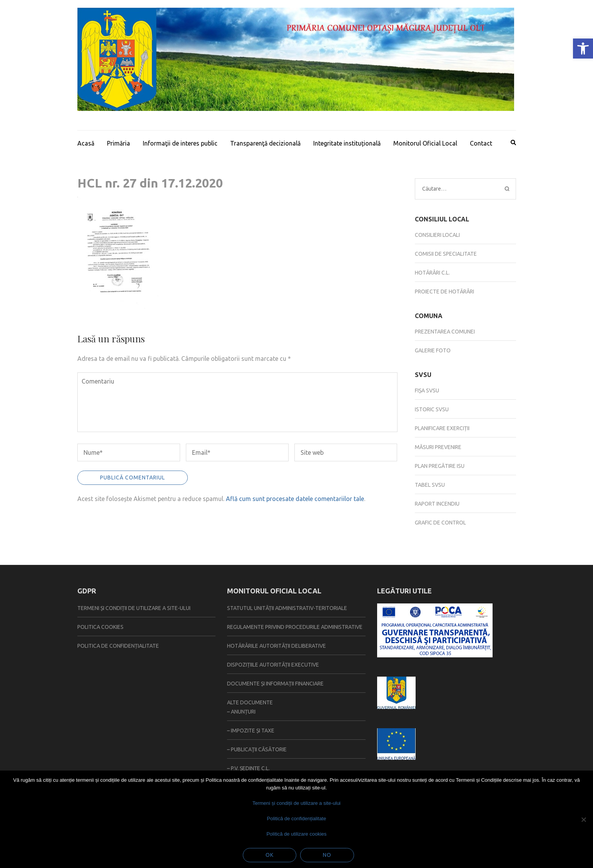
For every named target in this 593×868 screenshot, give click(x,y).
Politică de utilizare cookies (296, 834)
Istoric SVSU (432, 409)
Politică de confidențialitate (297, 819)
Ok (270, 855)
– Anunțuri (241, 712)
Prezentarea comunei (445, 332)
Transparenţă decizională (265, 143)
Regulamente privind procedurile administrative (295, 627)
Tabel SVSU (430, 485)
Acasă (86, 143)
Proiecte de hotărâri (444, 292)
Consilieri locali (437, 235)
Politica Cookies (100, 627)
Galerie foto (433, 350)
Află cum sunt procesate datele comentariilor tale (295, 499)
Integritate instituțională (347, 143)
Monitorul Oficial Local (425, 143)
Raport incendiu (437, 504)
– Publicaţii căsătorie (257, 749)
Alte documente (250, 702)
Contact (481, 143)
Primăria (119, 143)
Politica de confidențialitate (118, 646)
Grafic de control (440, 523)
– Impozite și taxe (251, 731)
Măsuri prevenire (438, 447)
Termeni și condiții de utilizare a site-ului (134, 608)
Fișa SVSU (427, 390)
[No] (583, 819)
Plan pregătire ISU (440, 466)
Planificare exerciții (442, 428)
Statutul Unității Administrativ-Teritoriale (287, 608)
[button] (583, 49)
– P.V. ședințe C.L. (248, 768)
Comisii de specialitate (446, 254)
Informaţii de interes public (180, 143)
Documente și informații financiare (275, 684)
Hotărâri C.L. (432, 273)
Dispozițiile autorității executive (273, 665)
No (327, 855)
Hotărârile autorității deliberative (276, 646)
